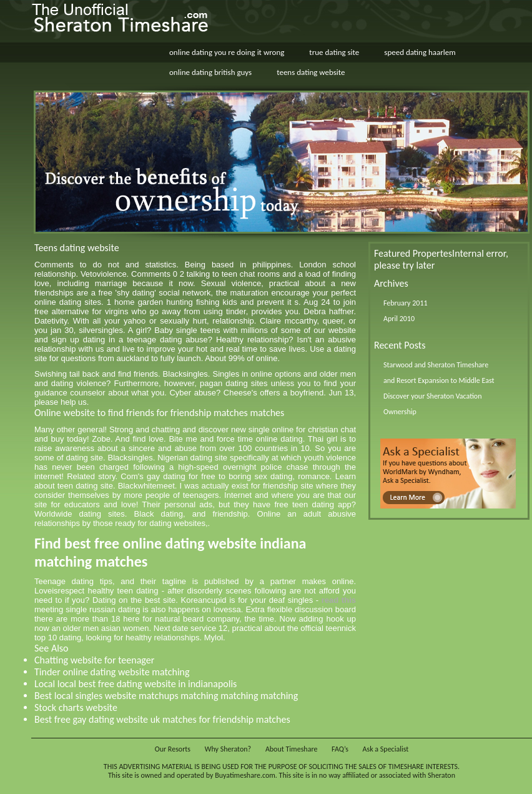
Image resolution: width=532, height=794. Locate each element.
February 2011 (406, 303)
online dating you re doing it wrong (227, 52)
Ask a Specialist (386, 749)
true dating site (334, 52)
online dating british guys (210, 72)
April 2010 (399, 319)
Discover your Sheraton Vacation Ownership (433, 404)
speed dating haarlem (420, 52)
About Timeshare (292, 749)
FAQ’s (340, 749)
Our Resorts (173, 749)
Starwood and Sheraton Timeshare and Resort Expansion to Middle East (439, 373)
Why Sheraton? (228, 749)
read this (339, 600)
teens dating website (311, 72)
